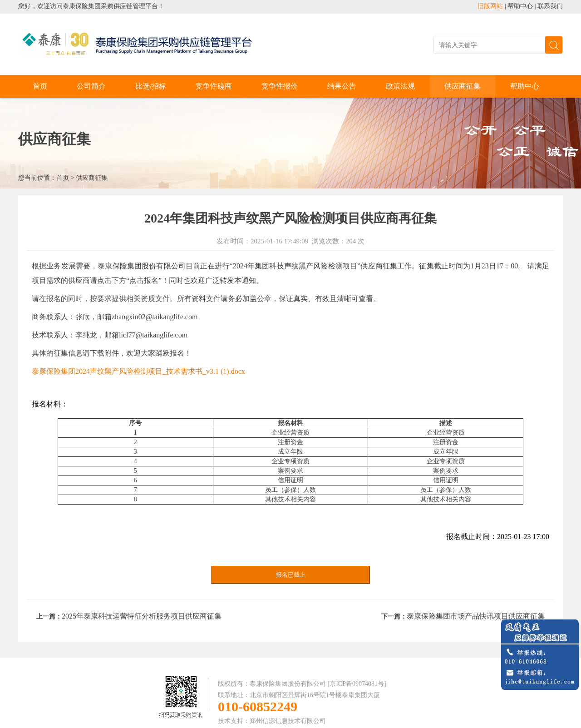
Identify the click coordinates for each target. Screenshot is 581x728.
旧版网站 (490, 6)
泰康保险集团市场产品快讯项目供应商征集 (476, 616)
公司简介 (91, 86)
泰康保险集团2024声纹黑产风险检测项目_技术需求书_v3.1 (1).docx (138, 371)
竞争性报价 (280, 86)
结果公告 (342, 86)
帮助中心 (520, 6)
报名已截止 (291, 575)
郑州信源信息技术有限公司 (288, 721)
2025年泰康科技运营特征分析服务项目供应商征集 (142, 616)
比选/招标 (151, 86)
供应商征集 (463, 86)
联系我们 (550, 6)
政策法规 (400, 86)
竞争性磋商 (214, 86)
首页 (40, 86)
